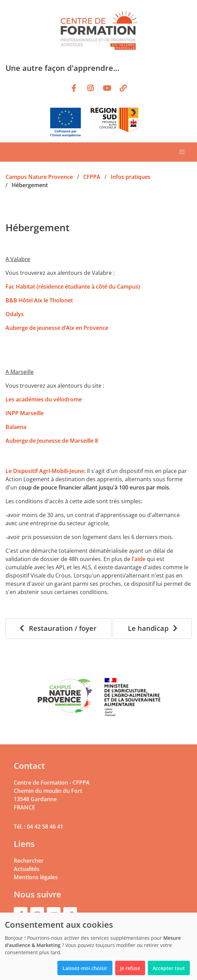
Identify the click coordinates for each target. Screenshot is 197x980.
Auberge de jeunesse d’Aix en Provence (57, 328)
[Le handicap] (152, 628)
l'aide (139, 559)
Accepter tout (169, 968)
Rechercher (29, 861)
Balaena (16, 427)
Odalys (15, 314)
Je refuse (130, 968)
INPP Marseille (25, 413)
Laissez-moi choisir (85, 968)
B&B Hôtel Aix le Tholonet (39, 300)
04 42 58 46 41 (45, 827)
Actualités (27, 869)
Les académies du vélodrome (44, 399)
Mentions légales (36, 877)
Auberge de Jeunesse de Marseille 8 (52, 441)
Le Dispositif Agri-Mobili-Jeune (45, 471)
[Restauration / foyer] (58, 628)
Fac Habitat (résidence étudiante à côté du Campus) (73, 287)
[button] (182, 152)
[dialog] (98, 946)
